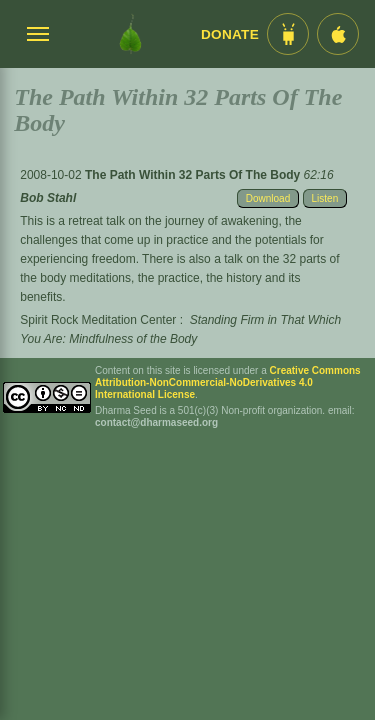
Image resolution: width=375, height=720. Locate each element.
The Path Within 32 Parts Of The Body (194, 175)
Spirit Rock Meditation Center (98, 320)
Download (268, 198)
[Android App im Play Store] (288, 34)
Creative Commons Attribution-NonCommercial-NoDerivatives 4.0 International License (228, 382)
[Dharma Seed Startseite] (130, 34)
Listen (325, 198)
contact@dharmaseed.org (156, 422)
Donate (230, 34)
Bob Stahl (48, 198)
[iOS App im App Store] (338, 34)
